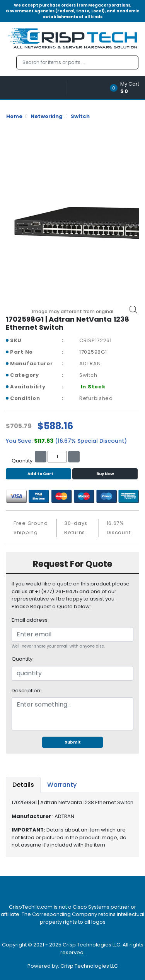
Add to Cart (38, 474)
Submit (73, 742)
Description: (26, 691)
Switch (80, 116)
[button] (127, 87)
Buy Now (105, 474)
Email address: (30, 620)
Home (14, 116)
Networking (47, 116)
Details (23, 785)
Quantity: (23, 659)
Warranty (62, 785)
